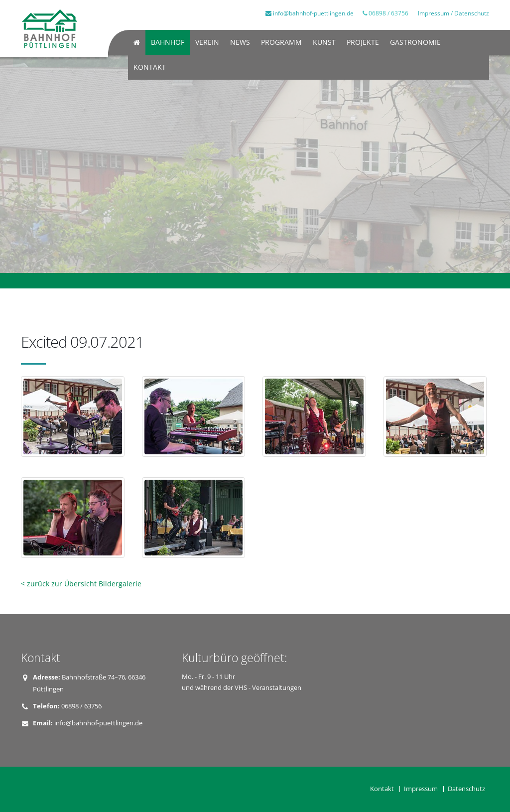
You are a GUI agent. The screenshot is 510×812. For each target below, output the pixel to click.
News (240, 42)
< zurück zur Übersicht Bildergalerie (81, 584)
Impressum (434, 13)
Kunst (324, 42)
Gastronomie (415, 42)
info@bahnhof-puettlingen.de (310, 13)
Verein (207, 42)
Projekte (363, 42)
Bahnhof (168, 42)
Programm (281, 42)
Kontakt (150, 67)
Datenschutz (472, 13)
